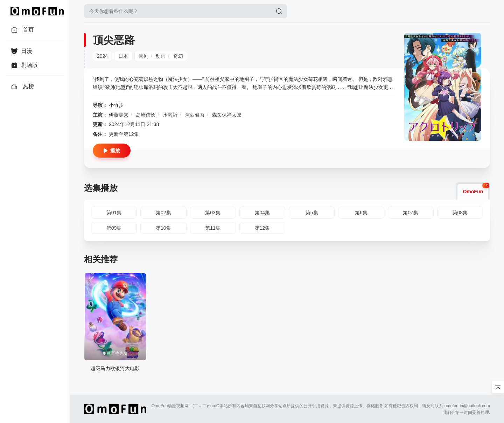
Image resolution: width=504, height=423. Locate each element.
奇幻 (178, 56)
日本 (123, 56)
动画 (161, 56)
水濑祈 (170, 115)
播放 (112, 151)
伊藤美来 (119, 115)
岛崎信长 (146, 115)
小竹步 (116, 105)
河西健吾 (195, 115)
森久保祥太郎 (227, 115)
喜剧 (143, 56)
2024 (102, 56)
